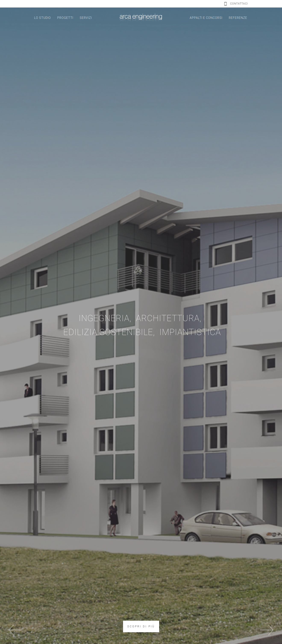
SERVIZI (86, 18)
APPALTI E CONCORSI (206, 18)
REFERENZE (238, 18)
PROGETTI (65, 18)
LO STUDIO (43, 18)
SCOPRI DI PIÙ (141, 626)
